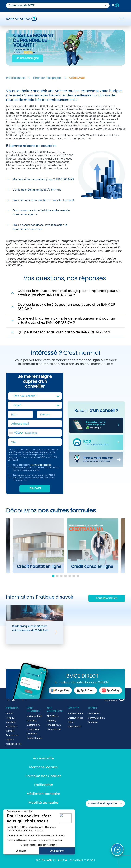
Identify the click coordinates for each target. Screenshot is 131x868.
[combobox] (16, 433)
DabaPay (52, 721)
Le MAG (10, 713)
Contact (10, 731)
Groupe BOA (94, 713)
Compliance (33, 729)
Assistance (12, 727)
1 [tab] (53, 576)
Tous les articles (107, 598)
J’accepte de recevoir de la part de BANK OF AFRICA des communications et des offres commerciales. (32, 478)
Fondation (32, 734)
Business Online (75, 713)
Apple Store (85, 690)
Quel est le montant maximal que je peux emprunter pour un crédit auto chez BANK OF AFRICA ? (69, 293)
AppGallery (111, 690)
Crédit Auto (77, 78)
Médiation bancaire (43, 794)
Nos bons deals (14, 744)
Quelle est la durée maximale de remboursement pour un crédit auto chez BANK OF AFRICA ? (66, 321)
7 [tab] (78, 576)
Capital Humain (35, 738)
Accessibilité (43, 758)
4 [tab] (65, 576)
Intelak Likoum (54, 725)
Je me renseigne (28, 58)
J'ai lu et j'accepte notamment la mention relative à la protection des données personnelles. (34, 467)
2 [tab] (57, 576)
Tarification (43, 785)
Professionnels (16, 78)
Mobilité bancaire (43, 803)
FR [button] (116, 5)
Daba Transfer (54, 729)
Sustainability (33, 725)
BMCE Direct (53, 716)
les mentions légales (41, 465)
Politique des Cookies (43, 776)
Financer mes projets (47, 78)
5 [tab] (70, 576)
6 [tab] (74, 576)
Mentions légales (43, 767)
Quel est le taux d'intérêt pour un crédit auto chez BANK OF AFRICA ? (66, 307)
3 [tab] (61, 576)
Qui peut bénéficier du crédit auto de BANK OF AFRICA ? (64, 332)
